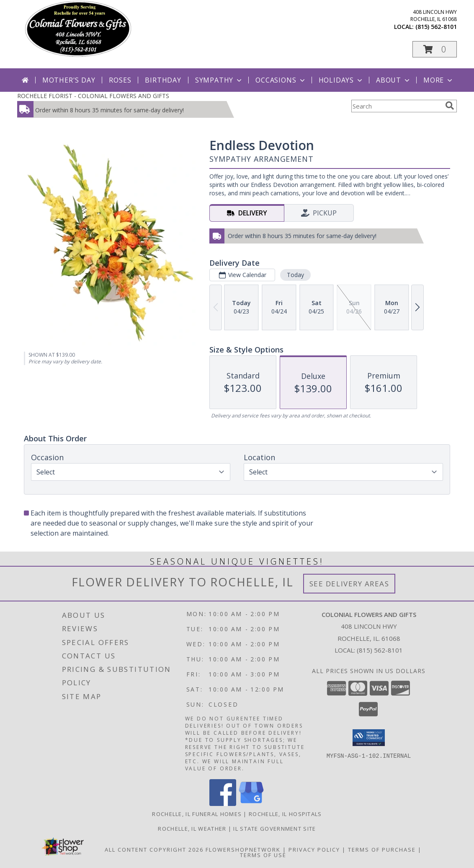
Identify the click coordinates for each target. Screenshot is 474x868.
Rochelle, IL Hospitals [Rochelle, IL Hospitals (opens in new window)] (285, 814)
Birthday (163, 80)
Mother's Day (69, 80)
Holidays (341, 80)
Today (295, 275)
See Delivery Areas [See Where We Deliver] (349, 584)
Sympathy (219, 80)
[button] (435, 49)
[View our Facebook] (223, 804)
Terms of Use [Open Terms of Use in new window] (263, 855)
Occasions (281, 80)
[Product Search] (397, 106)
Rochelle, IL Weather (192, 829)
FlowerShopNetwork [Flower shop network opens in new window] (243, 850)
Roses (120, 80)
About (394, 80)
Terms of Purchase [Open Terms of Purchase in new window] (382, 850)
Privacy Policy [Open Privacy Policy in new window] (314, 850)
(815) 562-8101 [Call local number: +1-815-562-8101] (436, 27)
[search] (450, 106)
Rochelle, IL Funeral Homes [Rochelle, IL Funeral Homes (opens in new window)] (197, 814)
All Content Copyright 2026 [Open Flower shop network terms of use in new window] (154, 850)
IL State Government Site (274, 829)
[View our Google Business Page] (251, 804)
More (439, 80)
